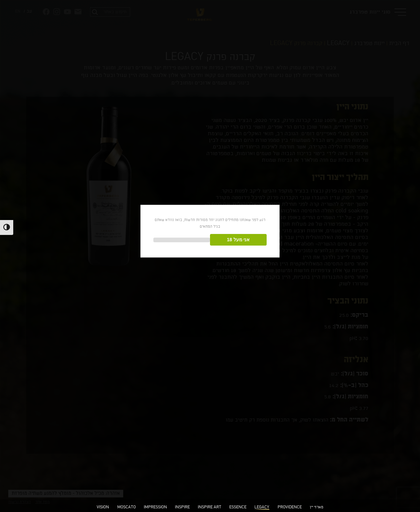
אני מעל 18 (238, 240)
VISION (103, 507)
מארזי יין (316, 507)
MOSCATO (127, 507)
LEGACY (262, 507)
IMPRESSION (155, 507)
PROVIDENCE (290, 507)
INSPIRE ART (210, 507)
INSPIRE (182, 507)
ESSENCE (238, 507)
